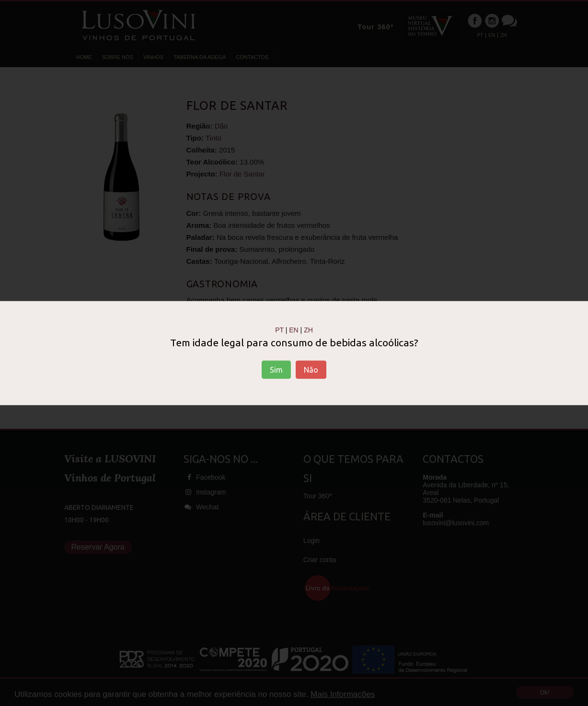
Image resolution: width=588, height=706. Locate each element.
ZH (308, 330)
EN (294, 330)
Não (311, 369)
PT (279, 330)
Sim (276, 369)
